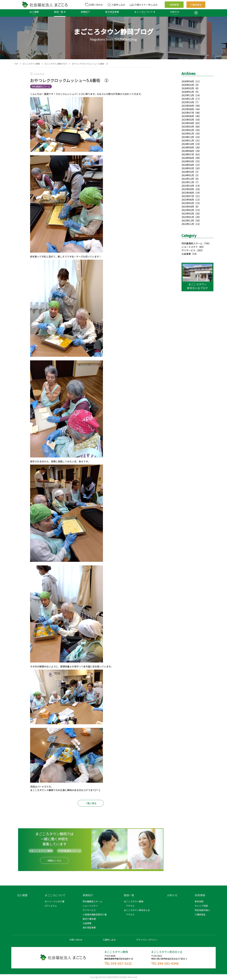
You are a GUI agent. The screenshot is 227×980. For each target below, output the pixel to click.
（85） (201, 247)
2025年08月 (188, 109)
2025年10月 (188, 102)
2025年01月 (188, 133)
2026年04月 (188, 81)
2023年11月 (188, 182)
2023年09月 (188, 189)
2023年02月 (188, 213)
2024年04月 (188, 165)
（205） (200, 250)
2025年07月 (188, 113)
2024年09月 (188, 147)
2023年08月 (188, 193)
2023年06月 (188, 200)
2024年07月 (188, 154)
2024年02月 (188, 172)
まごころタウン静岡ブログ (56, 64)
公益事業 (186, 254)
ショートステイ (190, 247)
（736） (207, 243)
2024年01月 (188, 175)
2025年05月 (188, 120)
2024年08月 (188, 151)
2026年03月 (188, 85)
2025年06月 (188, 116)
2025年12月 (188, 95)
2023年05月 (188, 203)
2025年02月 (188, 130)
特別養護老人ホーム (192, 243)
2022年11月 (188, 224)
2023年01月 (188, 217)
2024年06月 (188, 158)
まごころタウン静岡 (31, 64)
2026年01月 (188, 92)
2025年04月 (188, 123)
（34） (194, 254)
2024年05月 (188, 161)
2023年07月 (188, 196)
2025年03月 (188, 127)
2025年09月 (188, 106)
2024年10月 (188, 144)
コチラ (87, 790)
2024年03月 (188, 168)
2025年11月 (188, 99)
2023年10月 (188, 186)
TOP (16, 64)
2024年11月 (188, 140)
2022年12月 (188, 220)
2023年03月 (188, 210)
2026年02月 (188, 88)
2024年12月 (188, 137)
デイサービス (188, 250)
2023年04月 (188, 206)
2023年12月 (188, 179)
